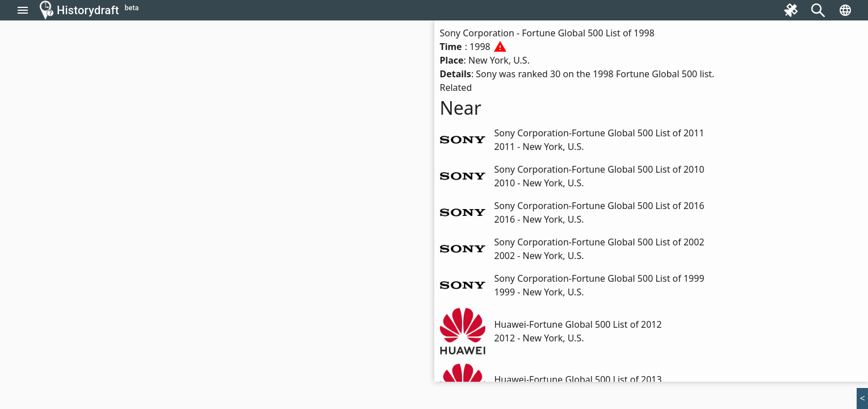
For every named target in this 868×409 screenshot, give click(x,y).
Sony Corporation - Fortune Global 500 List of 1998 (547, 33)
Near (461, 108)
